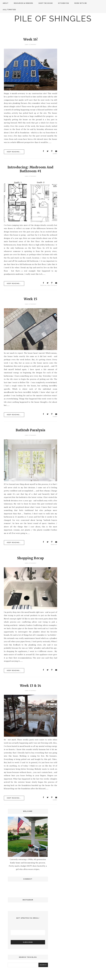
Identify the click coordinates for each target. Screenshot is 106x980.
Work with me (81, 3)
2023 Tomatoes (9, 10)
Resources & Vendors (23, 3)
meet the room (52, 285)
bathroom (43, 285)
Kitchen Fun (63, 3)
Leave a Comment (30, 44)
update (55, 154)
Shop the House (46, 3)
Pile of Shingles (53, 19)
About (6, 3)
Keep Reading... (14, 152)
